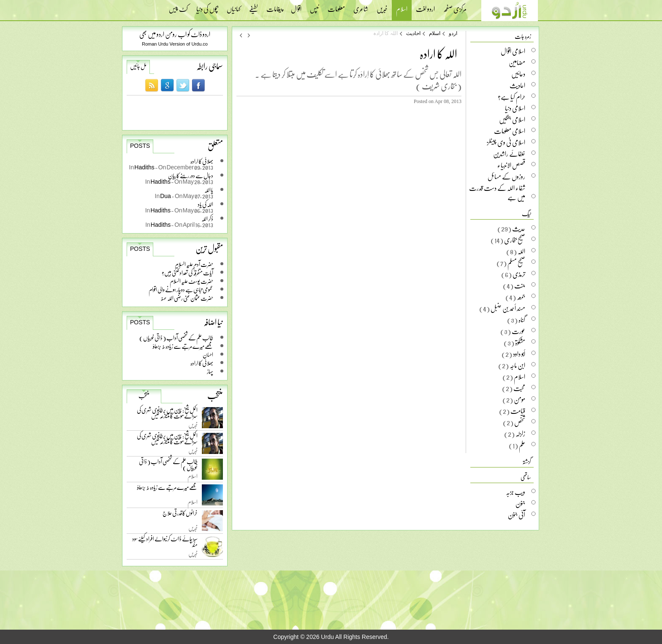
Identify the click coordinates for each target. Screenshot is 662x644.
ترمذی (519, 274)
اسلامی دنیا (515, 108)
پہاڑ (210, 371)
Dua (166, 196)
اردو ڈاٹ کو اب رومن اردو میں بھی (175, 34)
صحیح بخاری (515, 240)
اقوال (296, 6)
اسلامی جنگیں (512, 120)
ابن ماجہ (517, 365)
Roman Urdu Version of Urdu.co (175, 44)
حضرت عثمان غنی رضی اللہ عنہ (187, 298)
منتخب (144, 396)
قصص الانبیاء (511, 165)
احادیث (413, 33)
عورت (518, 331)
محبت (519, 388)
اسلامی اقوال (513, 51)
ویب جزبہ (515, 492)
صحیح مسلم (516, 263)
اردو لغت (425, 6)
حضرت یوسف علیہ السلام (191, 281)
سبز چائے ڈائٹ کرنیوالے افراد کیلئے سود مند (165, 543)
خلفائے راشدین (509, 154)
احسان (208, 355)
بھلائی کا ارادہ (202, 363)
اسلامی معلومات (510, 131)
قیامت (518, 411)
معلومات (336, 6)
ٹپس (315, 6)
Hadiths (144, 167)
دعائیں (518, 74)
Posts (140, 146)
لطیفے (254, 6)
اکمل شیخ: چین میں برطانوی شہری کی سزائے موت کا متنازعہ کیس (167, 414)
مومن (520, 399)
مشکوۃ (520, 342)
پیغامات (274, 6)
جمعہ (521, 297)
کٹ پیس (178, 6)
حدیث (519, 228)
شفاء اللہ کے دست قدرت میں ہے (497, 193)
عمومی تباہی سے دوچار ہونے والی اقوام (181, 289)
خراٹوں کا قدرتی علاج (180, 515)
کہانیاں (234, 6)
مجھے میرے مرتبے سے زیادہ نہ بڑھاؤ (183, 346)
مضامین (517, 62)
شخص (520, 422)
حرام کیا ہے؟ (511, 97)
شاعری (361, 6)
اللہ (521, 251)
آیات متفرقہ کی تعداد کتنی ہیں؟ (187, 273)
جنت (520, 285)
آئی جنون (517, 515)
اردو (453, 33)
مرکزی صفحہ (455, 6)
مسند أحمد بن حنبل (508, 308)
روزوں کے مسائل (506, 177)
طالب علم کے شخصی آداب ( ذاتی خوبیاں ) (176, 338)
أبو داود (519, 354)
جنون (520, 503)
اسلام (402, 10)
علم (522, 445)
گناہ (522, 320)
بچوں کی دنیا (207, 6)
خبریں (382, 6)
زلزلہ (520, 434)
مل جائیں (138, 66)
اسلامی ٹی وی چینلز (506, 142)
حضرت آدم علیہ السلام (194, 264)
